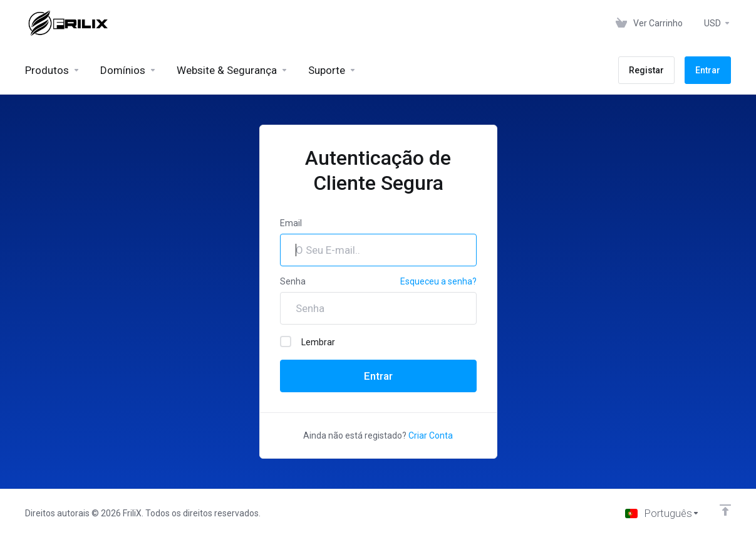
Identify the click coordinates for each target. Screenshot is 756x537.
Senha (293, 281)
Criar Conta (431, 435)
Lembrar (308, 341)
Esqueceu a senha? (438, 281)
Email (291, 223)
